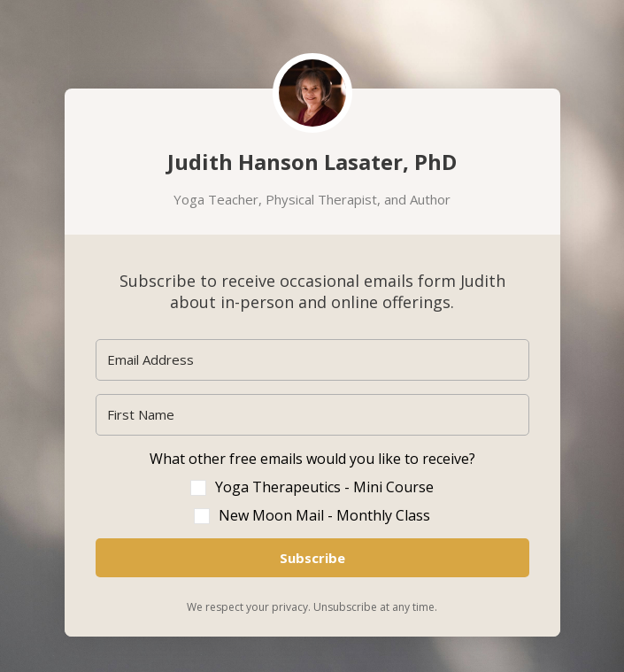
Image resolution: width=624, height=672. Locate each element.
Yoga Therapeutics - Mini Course (324, 487)
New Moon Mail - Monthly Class (324, 515)
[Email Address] (312, 360)
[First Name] (312, 415)
